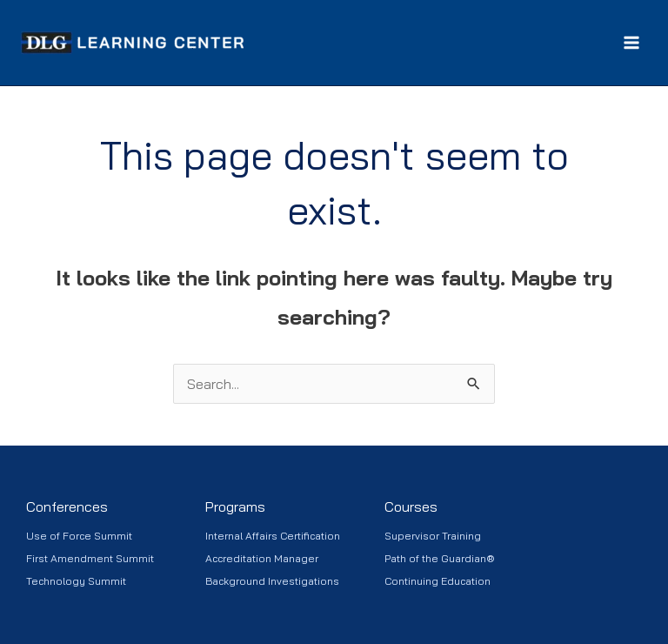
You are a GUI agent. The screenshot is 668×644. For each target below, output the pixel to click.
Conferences (67, 506)
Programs (235, 506)
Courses (411, 506)
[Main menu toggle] (631, 43)
